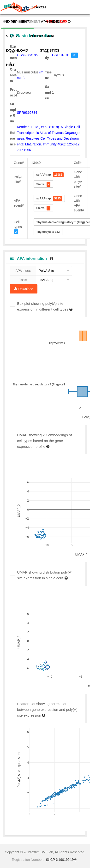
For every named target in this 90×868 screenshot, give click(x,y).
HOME (14, 7)
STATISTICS (50, 50)
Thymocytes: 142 (48, 232)
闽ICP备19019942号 (61, 860)
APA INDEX (53, 22)
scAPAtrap (50, 175)
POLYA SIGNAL (42, 36)
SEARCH (39, 7)
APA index (23, 271)
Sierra (43, 184)
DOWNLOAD (17, 50)
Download (24, 289)
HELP (11, 65)
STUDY (12, 36)
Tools (23, 280)
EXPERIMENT (17, 22)
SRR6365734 (27, 113)
